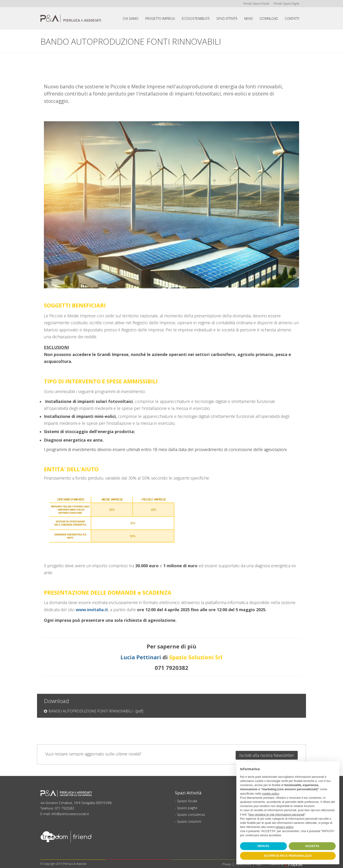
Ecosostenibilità (196, 19)
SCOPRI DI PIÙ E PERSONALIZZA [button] (288, 856)
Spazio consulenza (191, 813)
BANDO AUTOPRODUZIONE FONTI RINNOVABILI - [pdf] (96, 711)
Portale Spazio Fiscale (255, 4)
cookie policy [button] (270, 794)
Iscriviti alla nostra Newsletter (267, 753)
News (249, 19)
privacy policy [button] (284, 827)
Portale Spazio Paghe (286, 4)
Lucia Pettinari (141, 657)
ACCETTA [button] (312, 846)
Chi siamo (131, 19)
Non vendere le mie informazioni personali (276, 814)
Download (269, 19)
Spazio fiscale (187, 799)
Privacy (227, 862)
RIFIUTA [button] (263, 846)
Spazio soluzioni (189, 820)
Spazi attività (227, 19)
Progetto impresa (160, 19)
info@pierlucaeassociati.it (70, 812)
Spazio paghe (187, 806)
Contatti (292, 19)
